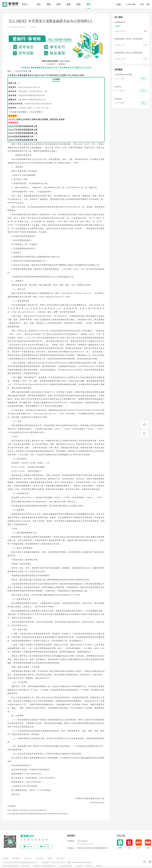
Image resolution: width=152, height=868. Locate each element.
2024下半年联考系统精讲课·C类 (23, 133)
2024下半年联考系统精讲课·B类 (23, 130)
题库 (69, 4)
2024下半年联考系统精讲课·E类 (23, 140)
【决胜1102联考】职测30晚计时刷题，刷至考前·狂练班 (40, 119)
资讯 (89, 4)
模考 (79, 4)
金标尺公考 (28, 858)
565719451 (65, 61)
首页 (39, 4)
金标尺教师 (40, 858)
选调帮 (50, 858)
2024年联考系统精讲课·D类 (21, 136)
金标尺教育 (16, 858)
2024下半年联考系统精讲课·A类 (23, 126)
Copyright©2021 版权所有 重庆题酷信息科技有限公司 (20, 863)
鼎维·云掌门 (61, 858)
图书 (59, 4)
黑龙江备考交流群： (51, 61)
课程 (49, 4)
